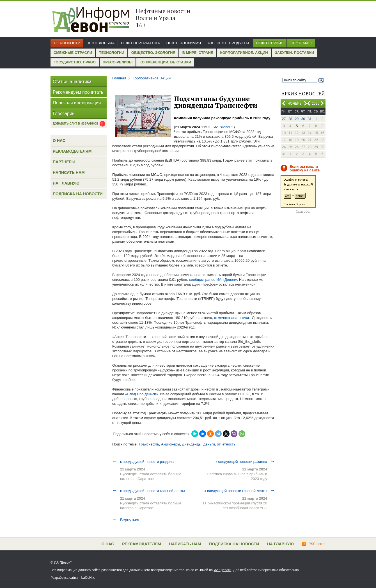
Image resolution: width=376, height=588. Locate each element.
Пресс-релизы (118, 62)
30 (303, 119)
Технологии (112, 53)
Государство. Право (75, 62)
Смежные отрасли (73, 53)
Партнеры (64, 162)
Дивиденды (192, 444)
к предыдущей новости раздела (143, 461)
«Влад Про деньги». (142, 394)
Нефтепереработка (140, 43)
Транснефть (149, 444)
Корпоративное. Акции (244, 53)
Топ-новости (67, 43)
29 (297, 119)
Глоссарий (64, 113)
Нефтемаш (301, 43)
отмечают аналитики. (231, 318)
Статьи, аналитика (72, 81)
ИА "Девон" (223, 570)
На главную (66, 183)
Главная (119, 78)
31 (310, 119)
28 (290, 119)
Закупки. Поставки (294, 53)
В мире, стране (198, 53)
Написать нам (69, 173)
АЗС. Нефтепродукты (228, 43)
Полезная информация (77, 103)
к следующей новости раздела (245, 461)
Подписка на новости (78, 194)
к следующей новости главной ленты (240, 491)
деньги (209, 444)
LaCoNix (88, 578)
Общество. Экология (153, 53)
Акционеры (170, 444)
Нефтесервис (270, 43)
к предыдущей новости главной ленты (149, 491)
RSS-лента (314, 544)
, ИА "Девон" (222, 127)
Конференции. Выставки (165, 62)
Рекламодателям (72, 151)
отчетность (226, 444)
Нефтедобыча (100, 43)
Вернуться (126, 520)
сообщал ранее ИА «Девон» (213, 280)
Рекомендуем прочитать (78, 92)
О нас (59, 141)
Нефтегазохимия (184, 43)
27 (284, 119)
